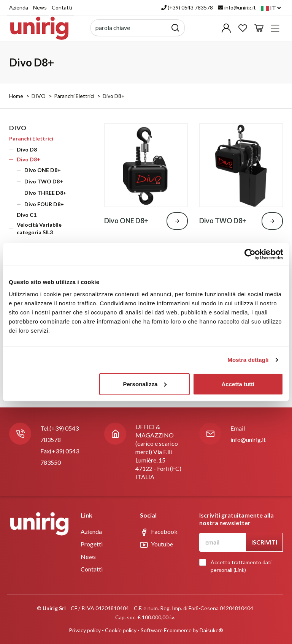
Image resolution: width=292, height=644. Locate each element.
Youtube (156, 545)
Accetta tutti (238, 384)
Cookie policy (121, 630)
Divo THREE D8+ (45, 193)
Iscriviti (264, 542)
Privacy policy (85, 630)
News (40, 7)
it (271, 8)
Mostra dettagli (248, 360)
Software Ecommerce (166, 630)
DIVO (39, 96)
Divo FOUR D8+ (44, 204)
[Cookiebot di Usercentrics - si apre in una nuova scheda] (250, 254)
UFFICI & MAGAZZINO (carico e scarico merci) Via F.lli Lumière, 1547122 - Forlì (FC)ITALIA (158, 452)
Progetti (92, 544)
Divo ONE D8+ (43, 170)
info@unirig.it (248, 440)
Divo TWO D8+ (44, 181)
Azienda (19, 7)
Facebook (159, 532)
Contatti (62, 7)
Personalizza (145, 384)
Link (240, 570)
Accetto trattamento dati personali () (237, 566)
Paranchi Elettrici (74, 96)
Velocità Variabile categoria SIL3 (39, 228)
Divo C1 (27, 215)
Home (16, 96)
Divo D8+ (114, 96)
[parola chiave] (129, 28)
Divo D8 (27, 149)
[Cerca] (175, 28)
